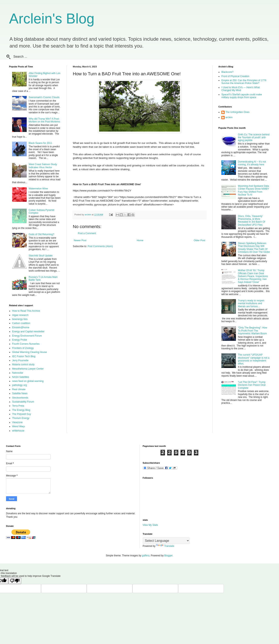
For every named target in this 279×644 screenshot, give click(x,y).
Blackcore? (227, 72)
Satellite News (20, 393)
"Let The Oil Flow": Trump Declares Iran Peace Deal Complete (252, 385)
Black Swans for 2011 (40, 143)
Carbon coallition (21, 323)
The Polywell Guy (22, 414)
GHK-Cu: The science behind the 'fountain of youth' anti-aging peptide (254, 138)
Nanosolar (18, 373)
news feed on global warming (28, 381)
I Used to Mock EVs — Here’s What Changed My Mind (241, 89)
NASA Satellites (21, 377)
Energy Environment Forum (27, 336)
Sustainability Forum (23, 402)
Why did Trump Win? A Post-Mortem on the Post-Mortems (44, 120)
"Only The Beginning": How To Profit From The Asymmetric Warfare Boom (253, 331)
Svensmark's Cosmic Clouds (44, 97)
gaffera (146, 556)
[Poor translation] (15, 581)
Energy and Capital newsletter (28, 332)
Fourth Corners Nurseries (26, 344)
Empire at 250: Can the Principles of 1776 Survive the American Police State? (244, 82)
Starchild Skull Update (41, 256)
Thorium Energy (21, 418)
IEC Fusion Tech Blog (24, 356)
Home (140, 240)
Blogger (169, 556)
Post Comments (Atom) (100, 246)
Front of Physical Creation (235, 76)
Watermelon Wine (38, 189)
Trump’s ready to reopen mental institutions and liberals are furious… (251, 303)
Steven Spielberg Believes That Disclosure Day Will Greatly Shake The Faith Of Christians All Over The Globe (254, 248)
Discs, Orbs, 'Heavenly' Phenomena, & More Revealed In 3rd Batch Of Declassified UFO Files (252, 221)
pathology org (20, 385)
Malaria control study (23, 365)
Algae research (20, 315)
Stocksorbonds (20, 398)
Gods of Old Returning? (41, 234)
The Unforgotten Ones (237, 112)
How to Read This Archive (26, 311)
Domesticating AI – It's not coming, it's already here (252, 163)
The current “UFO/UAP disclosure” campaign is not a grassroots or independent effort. (254, 359)
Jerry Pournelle (20, 360)
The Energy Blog (21, 410)
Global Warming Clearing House (30, 352)
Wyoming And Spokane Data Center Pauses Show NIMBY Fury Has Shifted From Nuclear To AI (254, 190)
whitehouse (18, 431)
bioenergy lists (20, 319)
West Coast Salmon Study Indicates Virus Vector (43, 166)
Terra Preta (18, 406)
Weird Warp (18, 426)
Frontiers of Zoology (23, 348)
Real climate (19, 389)
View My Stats (150, 525)
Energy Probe (20, 340)
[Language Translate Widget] (166, 541)
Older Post (199, 240)
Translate (165, 546)
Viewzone (17, 422)
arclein (229, 117)
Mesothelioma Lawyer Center (28, 369)
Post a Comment (87, 233)
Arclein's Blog (52, 19)
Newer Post (80, 240)
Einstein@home (21, 327)
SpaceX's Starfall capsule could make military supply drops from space (242, 96)
